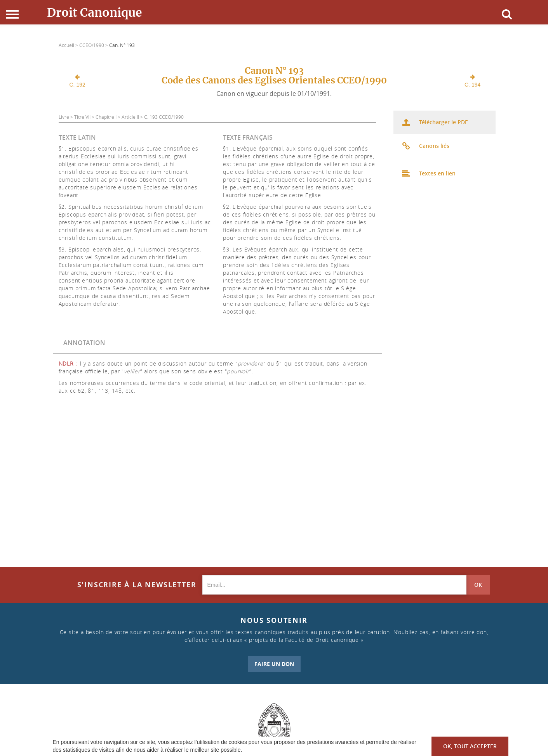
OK (478, 585)
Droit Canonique (95, 12)
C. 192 (77, 81)
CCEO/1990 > (94, 45)
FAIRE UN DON (274, 664)
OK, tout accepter (470, 746)
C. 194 (472, 81)
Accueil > (69, 45)
